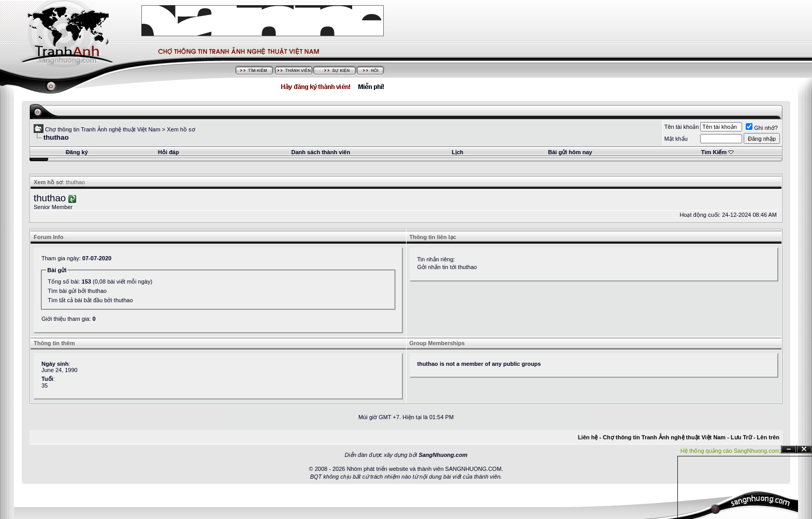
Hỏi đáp (169, 152)
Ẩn (789, 449)
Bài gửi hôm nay (570, 152)
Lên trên (768, 437)
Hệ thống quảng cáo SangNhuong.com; (731, 451)
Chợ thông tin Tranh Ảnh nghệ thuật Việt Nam (103, 129)
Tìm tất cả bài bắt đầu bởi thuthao (90, 300)
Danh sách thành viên (321, 152)
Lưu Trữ (741, 437)
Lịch (458, 152)
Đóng (804, 449)
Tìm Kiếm (714, 152)
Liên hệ (588, 437)
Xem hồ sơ (181, 129)
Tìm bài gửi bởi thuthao (77, 291)
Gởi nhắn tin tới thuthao (447, 267)
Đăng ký (77, 152)
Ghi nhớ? (762, 128)
